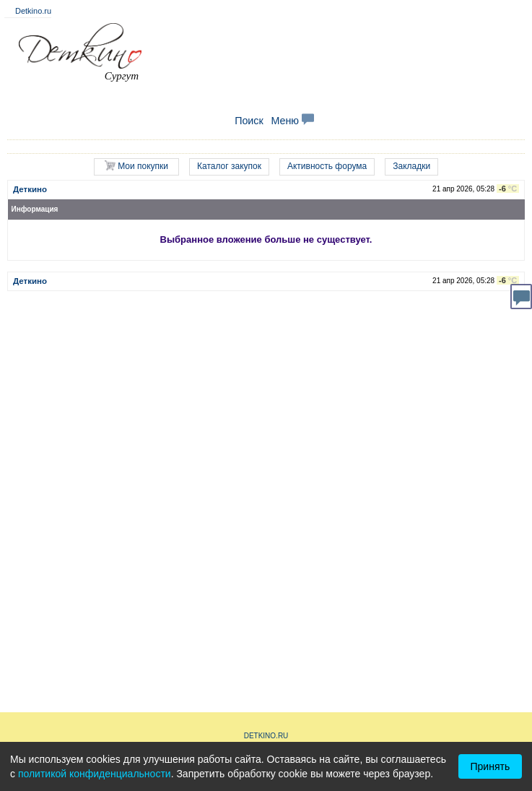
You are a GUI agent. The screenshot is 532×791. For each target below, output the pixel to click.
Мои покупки (136, 166)
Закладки (411, 166)
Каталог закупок (229, 166)
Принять (490, 766)
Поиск (249, 121)
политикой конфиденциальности (95, 774)
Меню (292, 121)
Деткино (30, 189)
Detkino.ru (33, 11)
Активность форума (327, 166)
